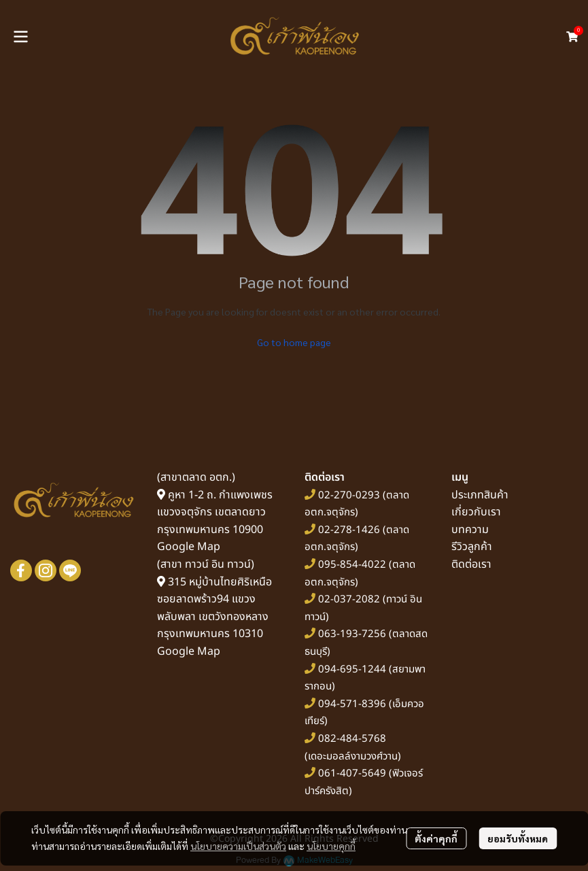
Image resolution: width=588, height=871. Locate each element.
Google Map (189, 547)
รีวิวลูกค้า (472, 547)
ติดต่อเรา (471, 564)
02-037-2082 (349, 599)
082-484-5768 (352, 739)
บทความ (470, 530)
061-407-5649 (352, 773)
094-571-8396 (352, 704)
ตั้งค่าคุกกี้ (436, 838)
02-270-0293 (348, 495)
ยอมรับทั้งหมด (518, 838)
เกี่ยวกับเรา (476, 512)
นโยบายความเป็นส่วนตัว (238, 846)
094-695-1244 (352, 669)
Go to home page (294, 342)
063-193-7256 (352, 634)
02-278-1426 (349, 530)
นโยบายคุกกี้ (331, 846)
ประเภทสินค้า (480, 495)
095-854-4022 (352, 565)
